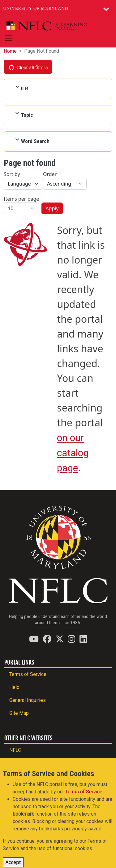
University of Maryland (36, 8)
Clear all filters (28, 67)
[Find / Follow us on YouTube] (34, 639)
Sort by (12, 174)
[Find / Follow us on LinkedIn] (83, 639)
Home (10, 51)
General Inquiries (28, 700)
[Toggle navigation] (9, 38)
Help (14, 687)
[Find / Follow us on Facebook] (47, 639)
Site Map (19, 713)
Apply (52, 208)
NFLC (15, 750)
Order (50, 174)
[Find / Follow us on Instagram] (71, 639)
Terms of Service (28, 674)
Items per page (21, 199)
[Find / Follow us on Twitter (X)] (60, 639)
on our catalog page (73, 453)
